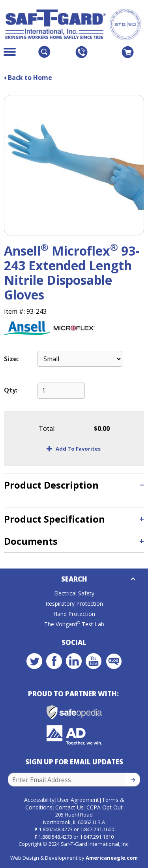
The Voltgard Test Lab (74, 624)
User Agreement (78, 800)
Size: (11, 359)
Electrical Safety (74, 593)
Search (74, 579)
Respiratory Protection (74, 604)
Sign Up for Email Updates (74, 762)
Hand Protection (74, 614)
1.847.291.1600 (97, 829)
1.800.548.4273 (56, 829)
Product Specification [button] (54, 519)
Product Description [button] (51, 485)
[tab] (74, 485)
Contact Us (69, 807)
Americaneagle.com (112, 858)
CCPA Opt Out (105, 807)
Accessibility (39, 800)
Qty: (11, 390)
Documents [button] (31, 541)
